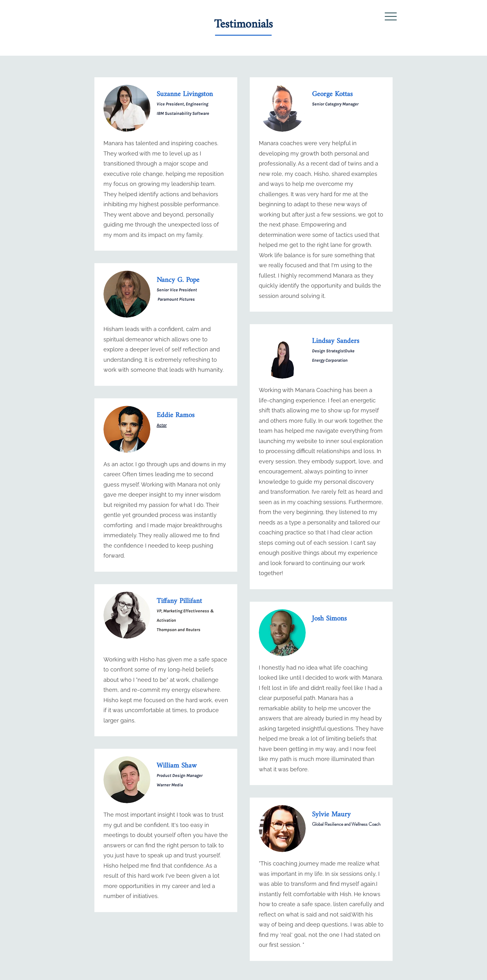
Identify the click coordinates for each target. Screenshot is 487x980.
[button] (391, 16)
